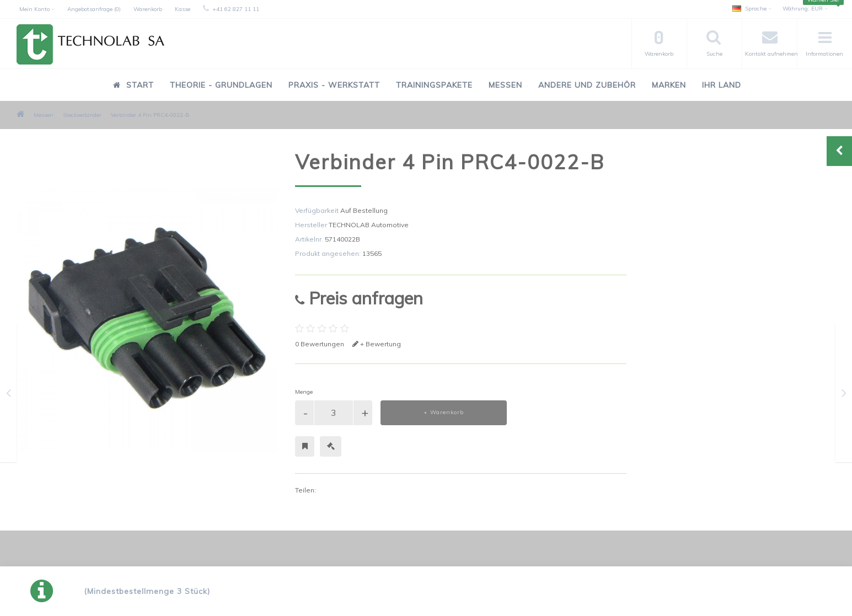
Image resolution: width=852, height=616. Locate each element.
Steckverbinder (82, 115)
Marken (669, 85)
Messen (505, 85)
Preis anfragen (359, 298)
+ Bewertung (377, 344)
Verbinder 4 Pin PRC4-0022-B (150, 115)
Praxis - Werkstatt (334, 85)
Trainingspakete (434, 85)
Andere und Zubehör (587, 85)
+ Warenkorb (444, 412)
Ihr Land (722, 85)
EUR (805, 9)
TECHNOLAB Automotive (369, 225)
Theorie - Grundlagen (221, 85)
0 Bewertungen (320, 344)
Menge (304, 392)
